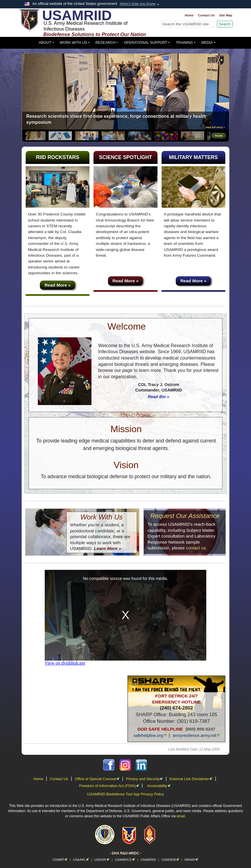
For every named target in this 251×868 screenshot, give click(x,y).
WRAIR (192, 860)
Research (105, 43)
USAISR (102, 860)
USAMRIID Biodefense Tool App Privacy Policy (125, 794)
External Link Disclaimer (191, 779)
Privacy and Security (145, 779)
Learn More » (107, 548)
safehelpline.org (150, 735)
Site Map (226, 15)
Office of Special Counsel (97, 779)
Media (207, 43)
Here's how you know (137, 4)
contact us (196, 548)
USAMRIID (148, 860)
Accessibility (159, 786)
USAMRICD (125, 860)
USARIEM (170, 860)
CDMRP (60, 860)
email (181, 816)
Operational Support (146, 43)
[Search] (188, 24)
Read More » (58, 285)
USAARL (81, 860)
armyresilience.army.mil (196, 735)
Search (225, 24)
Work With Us (73, 43)
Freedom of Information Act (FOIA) (109, 786)
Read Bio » (158, 397)
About (45, 43)
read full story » (215, 127)
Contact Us (206, 15)
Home (189, 15)
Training (184, 43)
